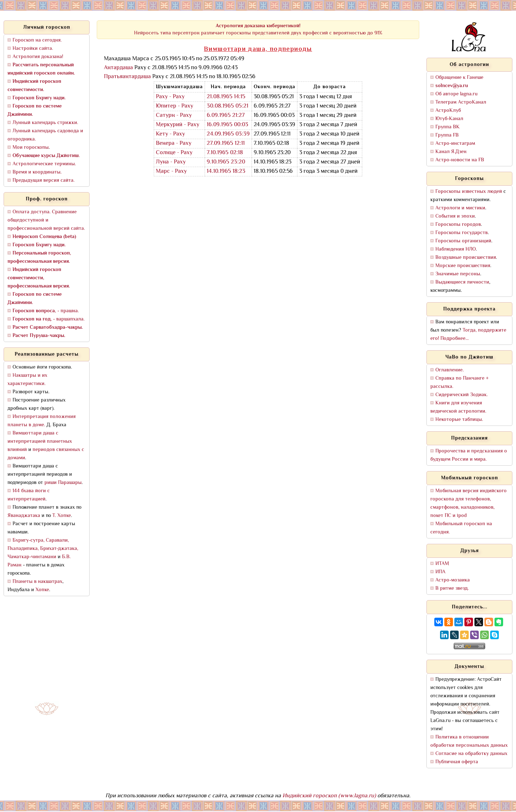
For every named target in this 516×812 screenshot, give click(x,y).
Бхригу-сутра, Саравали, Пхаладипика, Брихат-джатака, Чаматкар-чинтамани (43, 549)
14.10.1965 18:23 (226, 172)
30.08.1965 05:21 (228, 106)
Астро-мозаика (453, 580)
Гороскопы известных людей (469, 192)
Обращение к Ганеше (459, 78)
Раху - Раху (170, 97)
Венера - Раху (174, 144)
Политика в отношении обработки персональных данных (469, 741)
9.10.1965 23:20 (226, 162)
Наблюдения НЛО (456, 249)
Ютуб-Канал (449, 119)
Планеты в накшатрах (37, 582)
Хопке (42, 590)
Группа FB (447, 135)
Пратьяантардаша (127, 77)
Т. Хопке (62, 516)
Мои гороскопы (31, 148)
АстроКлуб (448, 111)
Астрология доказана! (38, 57)
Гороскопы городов (458, 225)
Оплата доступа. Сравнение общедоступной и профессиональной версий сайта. (46, 220)
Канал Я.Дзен (451, 152)
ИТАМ (442, 564)
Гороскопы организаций (463, 241)
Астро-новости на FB (460, 160)
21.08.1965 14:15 (226, 97)
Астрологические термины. (44, 164)
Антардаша (118, 68)
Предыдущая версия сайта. (44, 181)
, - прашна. (46, 311)
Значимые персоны (458, 274)
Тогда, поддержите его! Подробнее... (468, 334)
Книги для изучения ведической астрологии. (458, 407)
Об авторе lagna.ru (457, 94)
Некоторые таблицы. (459, 420)
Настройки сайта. (33, 49)
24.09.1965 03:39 (228, 134)
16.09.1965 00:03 (228, 125)
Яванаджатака (24, 516)
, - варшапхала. (49, 319)
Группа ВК (448, 127)
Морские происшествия (463, 266)
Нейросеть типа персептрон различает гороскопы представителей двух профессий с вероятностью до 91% (258, 30)
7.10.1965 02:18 (225, 153)
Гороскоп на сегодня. (37, 40)
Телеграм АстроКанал (461, 102)
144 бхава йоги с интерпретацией (29, 495)
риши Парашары (63, 483)
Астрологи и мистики (460, 208)
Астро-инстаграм (455, 144)
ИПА (440, 572)
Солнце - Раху (174, 153)
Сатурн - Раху (174, 116)
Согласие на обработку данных (471, 754)
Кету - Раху (170, 134)
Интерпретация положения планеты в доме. (42, 421)
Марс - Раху (171, 172)
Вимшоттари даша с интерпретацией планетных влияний (40, 441)
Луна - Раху (171, 162)
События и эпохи (455, 216)
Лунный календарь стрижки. (45, 123)
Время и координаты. (37, 172)
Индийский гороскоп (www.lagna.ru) (329, 796)
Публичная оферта (457, 762)
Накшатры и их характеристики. (27, 380)
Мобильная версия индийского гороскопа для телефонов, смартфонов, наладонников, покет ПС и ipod (469, 503)
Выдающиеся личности (462, 282)
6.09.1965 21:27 (226, 116)
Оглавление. (450, 370)
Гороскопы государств (462, 233)
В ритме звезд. (452, 588)
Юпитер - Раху (175, 106)
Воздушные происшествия (466, 258)
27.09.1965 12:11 (226, 144)
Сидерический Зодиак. (462, 395)
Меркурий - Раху (178, 125)
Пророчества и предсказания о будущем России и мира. (469, 455)
